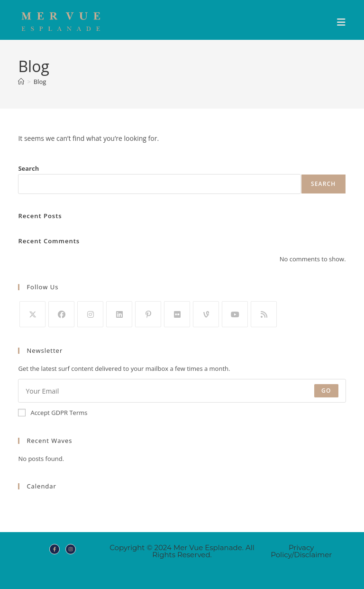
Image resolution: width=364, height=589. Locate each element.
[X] (32, 314)
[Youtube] (235, 314)
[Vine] (206, 314)
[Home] (21, 82)
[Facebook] (61, 314)
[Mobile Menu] (341, 22)
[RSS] (264, 314)
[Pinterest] (148, 314)
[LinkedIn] (119, 314)
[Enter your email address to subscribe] (182, 391)
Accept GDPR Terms (53, 413)
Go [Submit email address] (326, 391)
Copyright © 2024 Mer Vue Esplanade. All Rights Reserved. (182, 551)
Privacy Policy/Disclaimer (301, 551)
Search (28, 168)
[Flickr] (177, 314)
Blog (40, 82)
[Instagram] (90, 314)
